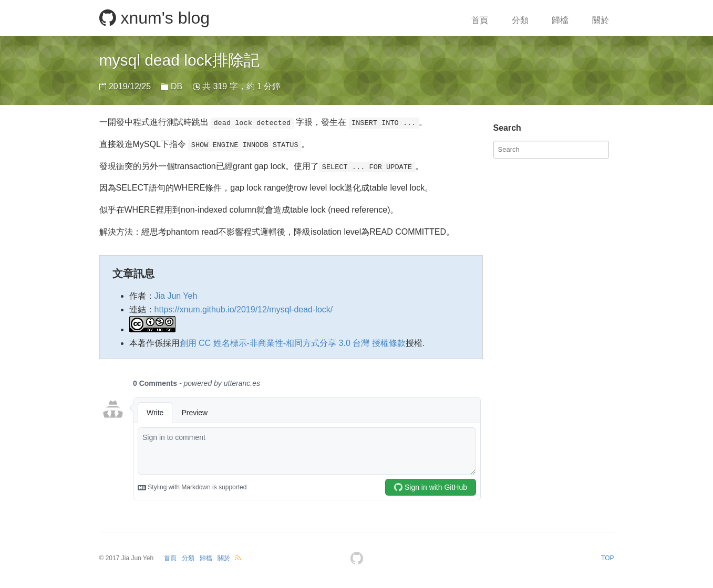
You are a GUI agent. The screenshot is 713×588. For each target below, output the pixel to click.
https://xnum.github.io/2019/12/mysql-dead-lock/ (244, 309)
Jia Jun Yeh (176, 296)
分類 (520, 20)
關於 (601, 20)
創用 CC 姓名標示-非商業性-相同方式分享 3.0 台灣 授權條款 (293, 343)
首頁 (480, 20)
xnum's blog (155, 18)
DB (177, 86)
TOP (607, 558)
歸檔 (560, 20)
